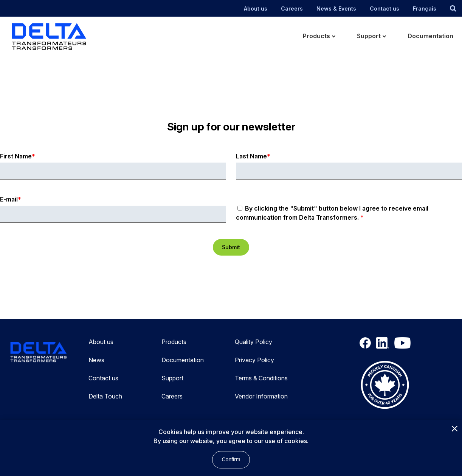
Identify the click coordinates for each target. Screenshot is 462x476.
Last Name (251, 156)
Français (425, 9)
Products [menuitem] (316, 36)
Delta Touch (105, 396)
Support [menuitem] (369, 36)
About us (256, 9)
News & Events (336, 9)
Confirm (231, 459)
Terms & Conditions (261, 378)
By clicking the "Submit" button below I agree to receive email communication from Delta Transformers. (332, 213)
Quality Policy (253, 342)
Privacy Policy (254, 360)
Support (172, 378)
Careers (292, 9)
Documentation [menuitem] (430, 36)
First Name (16, 156)
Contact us (384, 9)
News (96, 360)
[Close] (454, 429)
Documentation (183, 360)
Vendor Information (261, 396)
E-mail (9, 199)
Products (174, 342)
